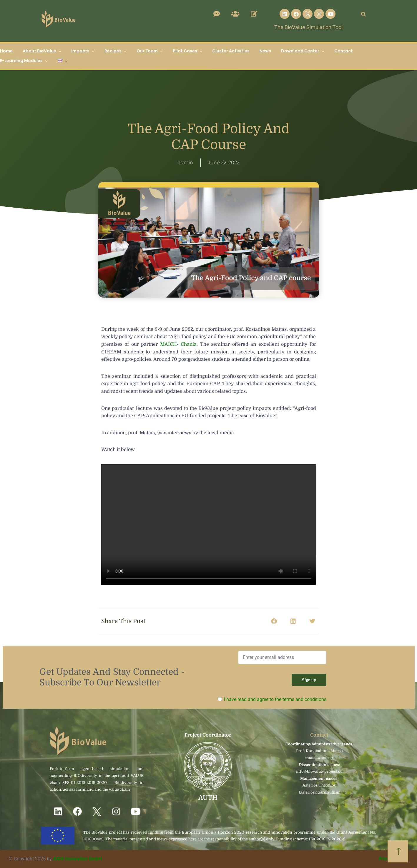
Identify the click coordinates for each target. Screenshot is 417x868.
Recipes (113, 51)
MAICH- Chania (178, 344)
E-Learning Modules (21, 61)
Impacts (80, 51)
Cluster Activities (231, 51)
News (265, 51)
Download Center (300, 51)
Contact (344, 51)
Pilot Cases (185, 51)
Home (6, 51)
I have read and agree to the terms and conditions (275, 699)
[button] (274, 621)
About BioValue (39, 51)
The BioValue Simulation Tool (308, 27)
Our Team (147, 51)
